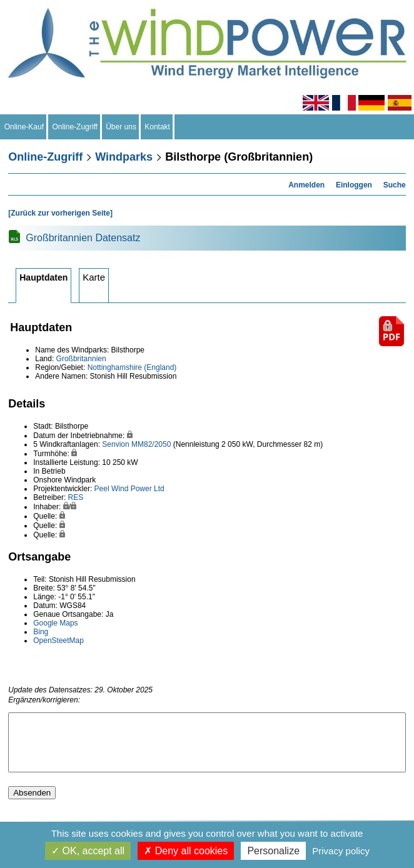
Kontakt (158, 127)
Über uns (121, 127)
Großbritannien (81, 359)
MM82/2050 (151, 444)
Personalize (273, 851)
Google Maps (55, 623)
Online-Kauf (24, 127)
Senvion (115, 444)
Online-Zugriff (75, 127)
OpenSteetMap (58, 641)
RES (76, 497)
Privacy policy (341, 851)
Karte (94, 277)
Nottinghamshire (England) (132, 367)
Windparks (124, 157)
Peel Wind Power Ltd (129, 489)
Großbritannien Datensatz (83, 238)
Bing (41, 632)
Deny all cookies (186, 851)
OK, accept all (88, 851)
